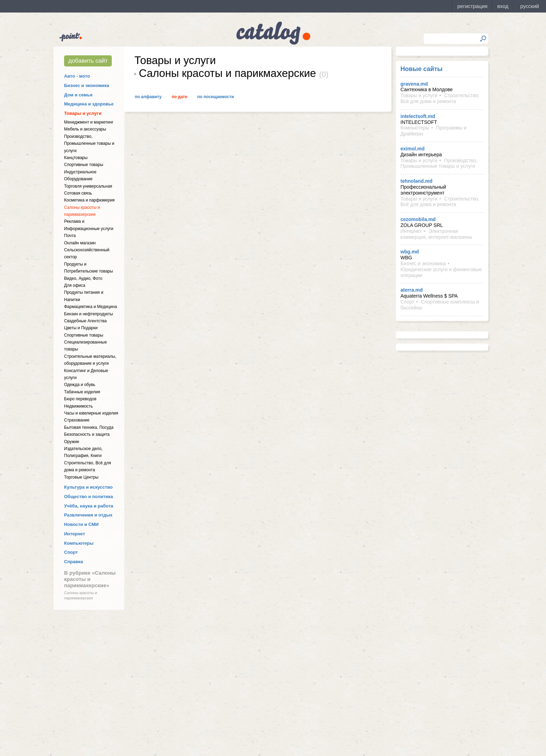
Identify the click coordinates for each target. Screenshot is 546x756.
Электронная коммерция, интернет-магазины (436, 234)
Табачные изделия (82, 392)
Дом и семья (78, 95)
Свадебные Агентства (85, 321)
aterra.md (412, 290)
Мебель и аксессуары (85, 129)
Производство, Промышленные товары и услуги (89, 144)
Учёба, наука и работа (89, 506)
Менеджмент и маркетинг (89, 122)
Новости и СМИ (81, 524)
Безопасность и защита (87, 434)
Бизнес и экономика (87, 85)
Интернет (75, 534)
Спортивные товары (84, 165)
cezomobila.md (418, 219)
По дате (180, 97)
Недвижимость (79, 406)
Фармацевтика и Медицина (91, 307)
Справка (73, 562)
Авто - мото (77, 76)
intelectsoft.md (418, 116)
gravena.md (414, 84)
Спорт (71, 552)
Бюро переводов (80, 399)
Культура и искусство (88, 487)
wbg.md (410, 252)
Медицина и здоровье (89, 104)
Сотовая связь (78, 193)
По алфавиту (148, 97)
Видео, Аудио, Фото (83, 278)
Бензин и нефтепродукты (88, 314)
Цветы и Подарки (81, 328)
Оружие (72, 442)
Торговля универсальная (88, 186)
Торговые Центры (81, 477)
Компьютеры (79, 543)
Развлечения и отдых (88, 515)
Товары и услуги (83, 113)
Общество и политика (89, 497)
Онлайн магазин (80, 243)
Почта (70, 236)
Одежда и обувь (80, 385)
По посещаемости (216, 97)
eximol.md (412, 149)
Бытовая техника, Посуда (89, 427)
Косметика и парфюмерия (89, 200)
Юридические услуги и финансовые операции (441, 272)
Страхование (77, 420)
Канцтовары (76, 158)
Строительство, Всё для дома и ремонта (440, 98)
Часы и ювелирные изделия (91, 413)
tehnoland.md (416, 181)
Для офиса (75, 285)
